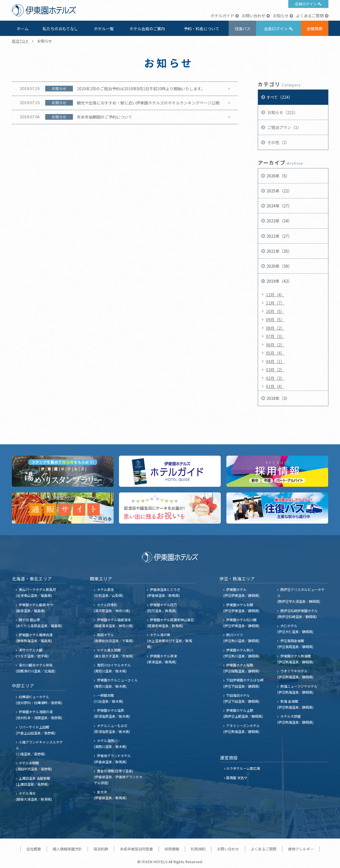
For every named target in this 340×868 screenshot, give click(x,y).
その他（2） (278, 142)
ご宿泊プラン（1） (284, 127)
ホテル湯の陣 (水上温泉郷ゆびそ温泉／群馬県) (170, 641)
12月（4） (275, 295)
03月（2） (275, 370)
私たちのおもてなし (60, 29)
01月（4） (275, 386)
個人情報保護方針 (67, 849)
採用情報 (172, 849)
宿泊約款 (101, 849)
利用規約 (198, 849)
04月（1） (275, 361)
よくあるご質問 (310, 16)
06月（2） (275, 345)
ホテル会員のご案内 (147, 29)
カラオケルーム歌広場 (243, 768)
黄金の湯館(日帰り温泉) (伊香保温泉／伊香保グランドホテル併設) (118, 777)
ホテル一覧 (104, 29)
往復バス (242, 29)
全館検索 (315, 29)
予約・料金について (202, 29)
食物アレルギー (301, 849)
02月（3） (275, 378)
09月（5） (275, 320)
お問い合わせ (254, 16)
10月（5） (275, 311)
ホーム (23, 29)
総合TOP (20, 41)
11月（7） (275, 303)
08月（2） (275, 328)
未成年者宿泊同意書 (136, 849)
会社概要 (34, 849)
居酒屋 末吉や (237, 778)
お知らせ (281, 16)
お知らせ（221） (282, 112)
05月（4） (275, 353)
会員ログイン (306, 4)
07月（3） (275, 336)
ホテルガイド (222, 16)
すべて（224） (280, 97)
